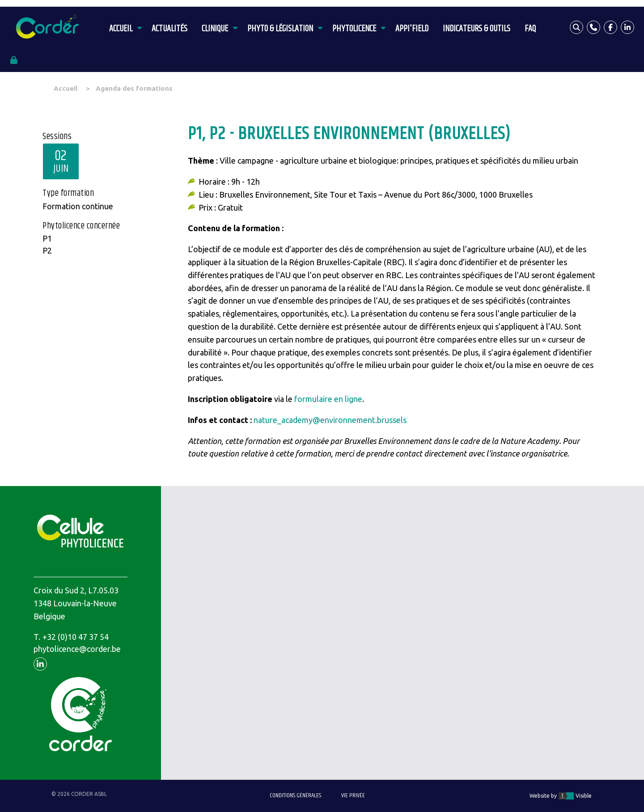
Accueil (121, 29)
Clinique (215, 29)
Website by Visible (561, 796)
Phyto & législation (280, 29)
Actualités (169, 29)
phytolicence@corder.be (77, 649)
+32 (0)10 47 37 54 (76, 637)
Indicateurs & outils (477, 29)
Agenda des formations (134, 88)
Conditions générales (295, 795)
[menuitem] (123, 27)
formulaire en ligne (328, 399)
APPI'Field (412, 29)
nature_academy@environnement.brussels (330, 420)
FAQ (530, 29)
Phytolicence (354, 29)
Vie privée (353, 795)
